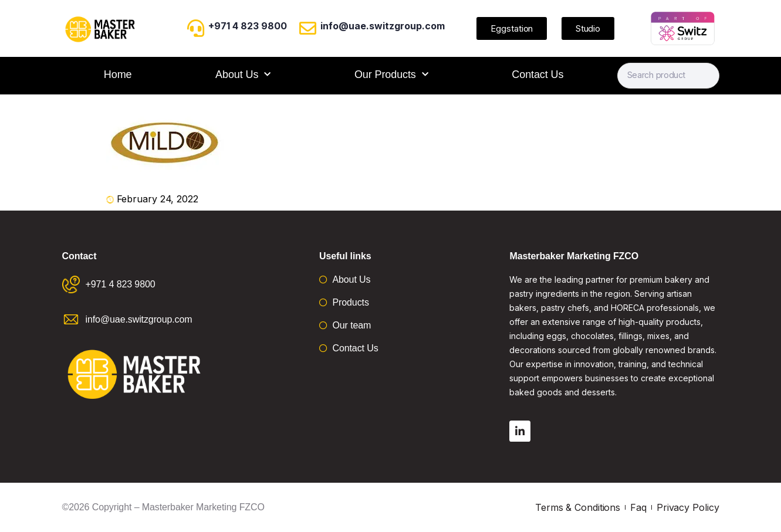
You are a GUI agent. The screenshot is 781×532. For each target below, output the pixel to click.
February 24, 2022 (158, 199)
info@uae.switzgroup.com (383, 26)
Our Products (391, 75)
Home (118, 74)
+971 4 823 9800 (248, 26)
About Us (243, 75)
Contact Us (537, 74)
